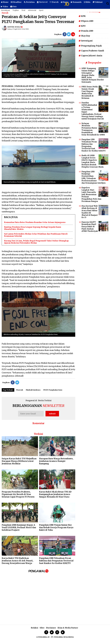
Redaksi (35, 628)
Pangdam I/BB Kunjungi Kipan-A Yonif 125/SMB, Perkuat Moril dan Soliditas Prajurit (19, 527)
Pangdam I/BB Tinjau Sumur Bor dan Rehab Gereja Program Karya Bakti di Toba (56, 527)
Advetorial (32, 10)
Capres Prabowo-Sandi (91, 51)
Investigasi (5, 10)
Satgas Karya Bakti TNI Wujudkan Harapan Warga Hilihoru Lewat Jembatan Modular (19, 461)
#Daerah (19, 390)
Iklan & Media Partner (68, 628)
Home (5, 2)
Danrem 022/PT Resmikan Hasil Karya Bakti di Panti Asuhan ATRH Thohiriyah (90, 227)
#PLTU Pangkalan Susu (53, 390)
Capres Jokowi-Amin (90, 56)
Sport (41, 10)
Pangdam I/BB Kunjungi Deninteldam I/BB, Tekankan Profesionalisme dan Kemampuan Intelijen (94, 177)
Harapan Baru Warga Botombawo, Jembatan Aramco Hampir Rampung (56, 461)
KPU (82, 26)
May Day (84, 36)
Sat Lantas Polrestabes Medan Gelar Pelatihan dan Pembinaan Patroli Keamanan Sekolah (36, 235)
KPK (82, 16)
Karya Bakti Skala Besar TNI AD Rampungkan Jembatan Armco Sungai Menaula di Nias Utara (55, 494)
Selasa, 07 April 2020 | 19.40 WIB (18, 29)
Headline (16, 2)
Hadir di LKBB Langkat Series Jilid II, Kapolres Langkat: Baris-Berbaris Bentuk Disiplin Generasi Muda (93, 161)
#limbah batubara (33, 390)
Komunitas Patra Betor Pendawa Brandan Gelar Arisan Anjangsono (35, 222)
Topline (16, 10)
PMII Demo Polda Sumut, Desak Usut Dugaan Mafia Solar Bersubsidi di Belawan (90, 92)
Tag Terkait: (8, 390)
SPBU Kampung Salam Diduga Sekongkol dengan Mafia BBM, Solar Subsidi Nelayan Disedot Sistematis (93, 75)
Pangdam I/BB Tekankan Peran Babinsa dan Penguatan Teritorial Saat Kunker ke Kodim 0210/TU (56, 561)
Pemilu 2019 (86, 31)
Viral (23, 10)
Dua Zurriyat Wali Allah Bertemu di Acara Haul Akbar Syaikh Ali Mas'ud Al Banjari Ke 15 (90, 212)
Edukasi (98, 2)
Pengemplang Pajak (90, 46)
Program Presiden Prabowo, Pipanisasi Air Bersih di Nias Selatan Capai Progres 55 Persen (18, 494)
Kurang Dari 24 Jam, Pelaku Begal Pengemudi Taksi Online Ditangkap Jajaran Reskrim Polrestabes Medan (36, 242)
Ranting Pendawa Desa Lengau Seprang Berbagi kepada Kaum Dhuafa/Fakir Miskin (33, 228)
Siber (42, 628)
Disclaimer (51, 628)
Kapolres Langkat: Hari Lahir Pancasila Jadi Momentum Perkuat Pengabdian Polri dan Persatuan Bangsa (91, 194)
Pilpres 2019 (86, 21)
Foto (13, 7)
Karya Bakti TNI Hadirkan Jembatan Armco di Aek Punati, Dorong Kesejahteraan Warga (17, 561)
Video (4, 7)
